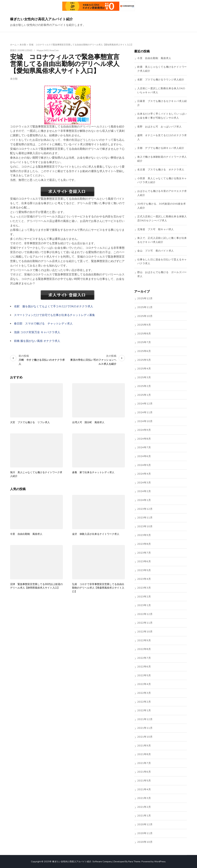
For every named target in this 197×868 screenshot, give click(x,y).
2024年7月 (144, 447)
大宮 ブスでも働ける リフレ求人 (30, 422)
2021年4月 (144, 789)
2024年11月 (145, 412)
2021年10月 (145, 737)
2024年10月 (145, 421)
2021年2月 (144, 807)
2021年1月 (144, 816)
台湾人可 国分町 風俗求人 (88, 422)
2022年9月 (144, 640)
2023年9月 (144, 535)
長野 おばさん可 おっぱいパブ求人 (159, 127)
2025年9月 (144, 325)
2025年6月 (144, 351)
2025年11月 (145, 307)
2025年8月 (144, 334)
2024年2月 (144, 491)
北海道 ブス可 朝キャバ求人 (156, 229)
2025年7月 (144, 342)
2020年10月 (145, 842)
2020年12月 (145, 824)
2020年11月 (145, 833)
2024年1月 (144, 500)
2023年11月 (145, 518)
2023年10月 (145, 526)
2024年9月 (144, 430)
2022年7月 (144, 658)
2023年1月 (144, 605)
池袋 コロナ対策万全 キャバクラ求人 (37, 332)
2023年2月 (144, 597)
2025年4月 (144, 369)
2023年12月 (145, 509)
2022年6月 (144, 667)
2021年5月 (144, 781)
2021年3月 (144, 798)
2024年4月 (144, 474)
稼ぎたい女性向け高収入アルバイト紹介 (41, 19)
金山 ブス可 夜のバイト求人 (156, 251)
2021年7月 (144, 763)
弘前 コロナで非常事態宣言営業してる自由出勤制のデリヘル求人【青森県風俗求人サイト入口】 (98, 588)
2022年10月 (145, 632)
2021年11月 (145, 728)
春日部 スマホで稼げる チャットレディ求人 (43, 324)
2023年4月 (144, 579)
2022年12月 (145, 614)
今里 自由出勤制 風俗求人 (26, 534)
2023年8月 (144, 544)
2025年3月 (144, 377)
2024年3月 (144, 483)
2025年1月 (144, 395)
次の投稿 (97, 360)
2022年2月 (144, 702)
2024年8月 (144, 439)
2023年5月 (144, 570)
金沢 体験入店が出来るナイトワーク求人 (96, 534)
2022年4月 (144, 684)
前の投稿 (38, 360)
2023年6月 (144, 561)
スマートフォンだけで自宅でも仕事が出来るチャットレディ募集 (54, 315)
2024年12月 (145, 404)
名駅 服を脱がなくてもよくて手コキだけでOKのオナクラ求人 (54, 306)
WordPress (160, 861)
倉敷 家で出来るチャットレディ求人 (93, 472)
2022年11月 (145, 623)
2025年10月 (145, 316)
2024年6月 (144, 456)
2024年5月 (144, 465)
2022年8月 (144, 649)
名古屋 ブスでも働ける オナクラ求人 (161, 170)
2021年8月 (144, 754)
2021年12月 (145, 719)
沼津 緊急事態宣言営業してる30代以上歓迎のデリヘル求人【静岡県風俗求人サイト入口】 (36, 586)
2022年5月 (144, 675)
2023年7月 (144, 553)
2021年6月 (144, 772)
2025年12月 (145, 298)
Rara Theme (134, 861)
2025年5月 (144, 360)
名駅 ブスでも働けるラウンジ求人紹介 (161, 80)
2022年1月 (144, 710)
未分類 (14, 79)
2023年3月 (144, 588)
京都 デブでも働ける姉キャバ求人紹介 (161, 148)
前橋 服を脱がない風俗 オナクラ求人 (37, 341)
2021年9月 (144, 746)
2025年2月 (144, 386)
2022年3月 (144, 693)
